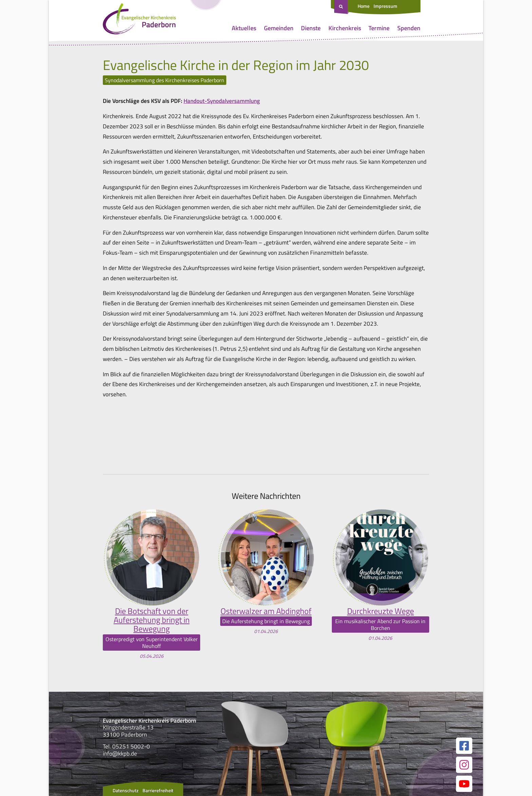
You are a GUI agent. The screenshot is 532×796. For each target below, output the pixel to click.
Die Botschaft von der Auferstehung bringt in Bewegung (152, 620)
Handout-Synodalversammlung (222, 101)
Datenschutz (126, 790)
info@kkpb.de (120, 754)
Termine (379, 28)
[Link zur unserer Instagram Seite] (464, 765)
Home (364, 6)
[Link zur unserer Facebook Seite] (464, 746)
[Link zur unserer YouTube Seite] (464, 784)
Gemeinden (279, 28)
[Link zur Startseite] (139, 20)
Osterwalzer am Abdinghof (266, 611)
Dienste (311, 28)
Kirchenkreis (345, 28)
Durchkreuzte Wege (381, 611)
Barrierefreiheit (158, 790)
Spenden (409, 28)
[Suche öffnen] (342, 7)
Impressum (385, 6)
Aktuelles (244, 28)
